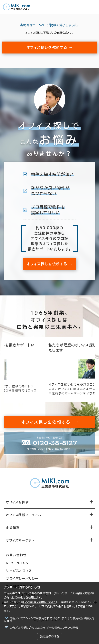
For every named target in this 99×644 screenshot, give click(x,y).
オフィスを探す (17, 502)
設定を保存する (50, 637)
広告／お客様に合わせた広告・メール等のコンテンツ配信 (44, 628)
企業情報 (13, 528)
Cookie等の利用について (39, 602)
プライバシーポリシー (22, 579)
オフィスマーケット (20, 540)
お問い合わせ (16, 555)
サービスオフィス (19, 571)
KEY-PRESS (17, 563)
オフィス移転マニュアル (24, 515)
